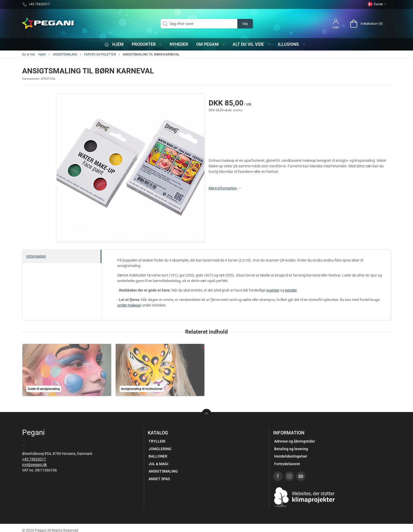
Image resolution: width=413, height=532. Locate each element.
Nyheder (179, 44)
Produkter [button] (147, 44)
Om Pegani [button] (211, 44)
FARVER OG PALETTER (100, 54)
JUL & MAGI (158, 464)
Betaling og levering (291, 449)
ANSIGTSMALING (65, 54)
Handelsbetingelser (291, 456)
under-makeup (129, 305)
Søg (245, 24)
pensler (291, 290)
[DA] (48, 24)
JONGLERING (160, 449)
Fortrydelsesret (287, 464)
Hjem (42, 54)
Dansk (377, 4)
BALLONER (158, 456)
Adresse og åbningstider (295, 441)
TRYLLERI (157, 441)
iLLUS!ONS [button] (292, 44)
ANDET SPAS (159, 479)
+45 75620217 (34, 459)
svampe (273, 290)
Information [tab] (36, 256)
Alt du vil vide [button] (252, 44)
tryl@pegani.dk (35, 465)
